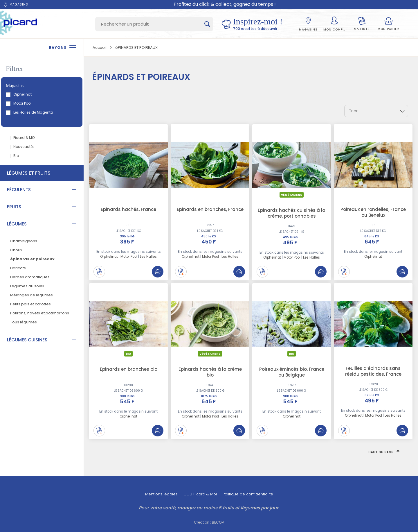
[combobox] (376, 111)
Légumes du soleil (27, 286)
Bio (13, 156)
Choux (16, 250)
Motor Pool (19, 103)
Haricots (18, 268)
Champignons (24, 241)
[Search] (154, 24)
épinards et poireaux (32, 259)
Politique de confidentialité (248, 494)
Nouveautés (20, 147)
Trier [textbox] (353, 111)
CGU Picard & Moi (200, 494)
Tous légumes (24, 322)
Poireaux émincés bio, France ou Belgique (292, 372)
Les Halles (148, 257)
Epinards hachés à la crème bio (210, 372)
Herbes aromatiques (30, 277)
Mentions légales (161, 494)
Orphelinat (19, 94)
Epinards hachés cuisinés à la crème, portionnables (292, 213)
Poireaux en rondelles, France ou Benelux (373, 212)
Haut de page (384, 452)
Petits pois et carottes (30, 304)
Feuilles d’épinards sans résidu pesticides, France (373, 371)
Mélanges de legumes (31, 295)
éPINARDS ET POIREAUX (136, 48)
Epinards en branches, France (210, 209)
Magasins (16, 5)
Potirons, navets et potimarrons (40, 313)
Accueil (100, 48)
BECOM (218, 522)
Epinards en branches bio (129, 369)
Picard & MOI (21, 138)
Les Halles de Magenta (30, 112)
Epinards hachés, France (128, 209)
